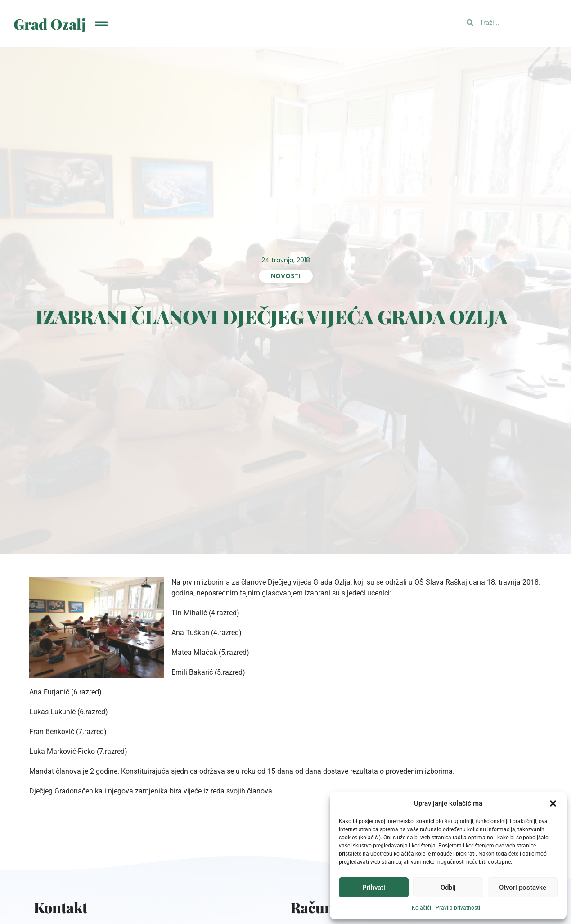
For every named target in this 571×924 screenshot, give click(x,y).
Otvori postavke (523, 888)
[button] (553, 803)
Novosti (286, 276)
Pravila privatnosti (458, 908)
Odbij (448, 888)
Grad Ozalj (50, 24)
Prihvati (374, 888)
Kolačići (421, 908)
